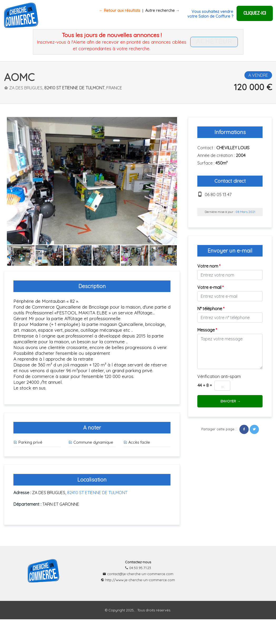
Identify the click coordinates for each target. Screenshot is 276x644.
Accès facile (137, 442)
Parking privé (28, 442)
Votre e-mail (210, 287)
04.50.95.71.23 (138, 568)
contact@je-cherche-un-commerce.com (138, 574)
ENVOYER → (230, 401)
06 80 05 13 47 (218, 195)
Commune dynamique (91, 442)
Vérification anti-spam (219, 376)
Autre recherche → (162, 10)
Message (207, 330)
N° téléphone (211, 309)
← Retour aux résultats (120, 10)
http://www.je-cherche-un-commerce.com (138, 580)
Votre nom (209, 266)
